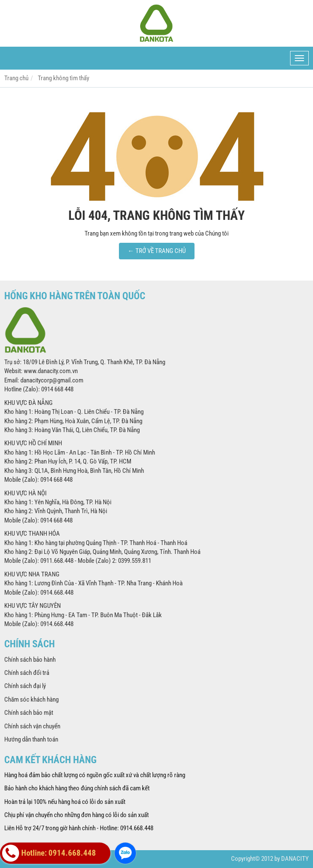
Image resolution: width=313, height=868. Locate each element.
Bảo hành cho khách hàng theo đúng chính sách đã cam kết (77, 788)
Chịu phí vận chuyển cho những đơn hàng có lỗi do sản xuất (76, 815)
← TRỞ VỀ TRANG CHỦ (157, 251)
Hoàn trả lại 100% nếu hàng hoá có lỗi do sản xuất (65, 802)
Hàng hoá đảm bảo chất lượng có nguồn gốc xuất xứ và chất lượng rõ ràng (95, 775)
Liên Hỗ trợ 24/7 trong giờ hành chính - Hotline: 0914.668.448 (79, 828)
